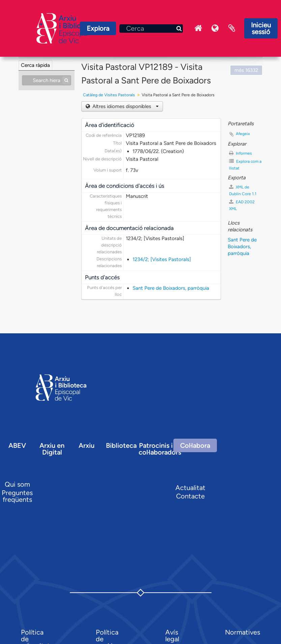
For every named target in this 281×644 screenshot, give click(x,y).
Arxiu (87, 445)
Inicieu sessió (261, 28)
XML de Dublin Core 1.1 (243, 190)
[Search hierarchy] (47, 80)
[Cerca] (151, 29)
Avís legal (172, 636)
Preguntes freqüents (17, 496)
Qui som (17, 484)
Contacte (190, 496)
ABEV (17, 445)
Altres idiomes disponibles (125, 106)
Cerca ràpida (35, 65)
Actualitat (190, 488)
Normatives (243, 632)
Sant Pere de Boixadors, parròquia (171, 288)
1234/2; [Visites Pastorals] (162, 259)
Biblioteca (121, 445)
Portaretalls (232, 28)
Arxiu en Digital (52, 449)
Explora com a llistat (245, 165)
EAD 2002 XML (242, 205)
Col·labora (195, 445)
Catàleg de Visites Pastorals (109, 95)
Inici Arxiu (198, 28)
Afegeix (243, 134)
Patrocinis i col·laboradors (160, 449)
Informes (241, 153)
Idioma (215, 28)
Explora (98, 28)
